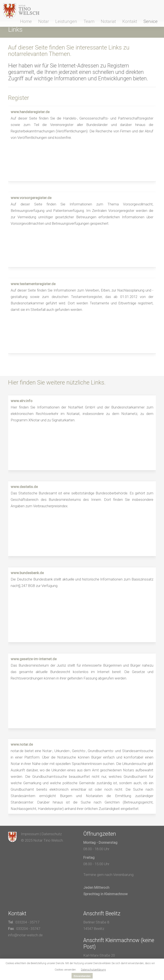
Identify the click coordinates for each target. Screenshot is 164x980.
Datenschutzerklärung (93, 970)
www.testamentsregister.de (33, 284)
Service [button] (151, 21)
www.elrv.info (22, 401)
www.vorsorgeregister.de (31, 198)
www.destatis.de (24, 487)
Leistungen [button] (66, 21)
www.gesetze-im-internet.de (34, 659)
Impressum (30, 834)
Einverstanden (82, 976)
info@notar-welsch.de (25, 935)
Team (89, 21)
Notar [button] (44, 21)
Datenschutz (52, 834)
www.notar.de (22, 744)
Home (26, 21)
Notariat (108, 21)
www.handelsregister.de (30, 112)
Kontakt (130, 21)
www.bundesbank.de (27, 573)
